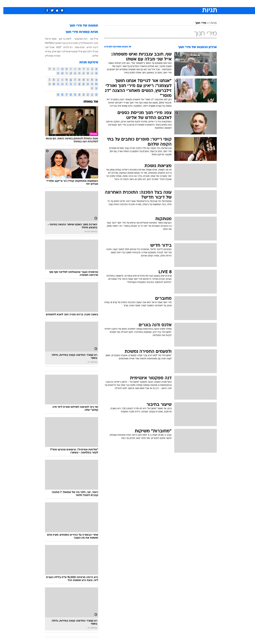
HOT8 (45, 43)
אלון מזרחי (47, 51)
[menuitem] (188, 4)
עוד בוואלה (87, 102)
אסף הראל (47, 39)
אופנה (87, 3)
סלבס (155, 3)
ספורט (178, 3)
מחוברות (53, 43)
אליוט (92, 56)
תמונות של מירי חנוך (80, 26)
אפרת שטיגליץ (49, 56)
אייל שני (91, 39)
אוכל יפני (46, 47)
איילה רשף (59, 51)
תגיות (210, 23)
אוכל (136, 3)
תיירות (113, 3)
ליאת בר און (62, 39)
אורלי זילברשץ (87, 51)
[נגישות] (5, 4)
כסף (146, 3)
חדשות (190, 3)
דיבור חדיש (89, 47)
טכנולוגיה (100, 3)
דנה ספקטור (77, 39)
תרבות (167, 3)
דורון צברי (63, 43)
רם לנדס (65, 47)
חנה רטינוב (89, 43)
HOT (56, 47)
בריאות (125, 3)
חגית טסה (76, 47)
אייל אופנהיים (72, 51)
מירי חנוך (197, 23)
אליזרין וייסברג (76, 43)
